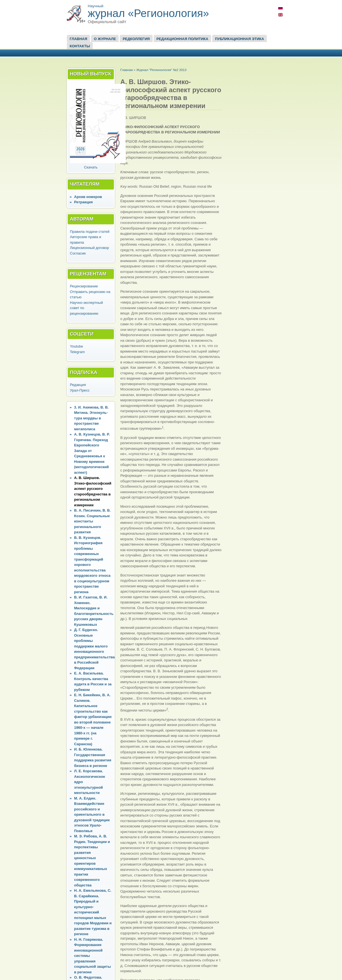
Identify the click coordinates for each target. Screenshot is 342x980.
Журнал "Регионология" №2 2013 (161, 70)
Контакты (80, 46)
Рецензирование (84, 286)
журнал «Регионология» (148, 13)
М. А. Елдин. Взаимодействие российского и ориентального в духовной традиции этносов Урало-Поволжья (92, 815)
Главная (78, 39)
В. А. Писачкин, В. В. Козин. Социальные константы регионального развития (92, 521)
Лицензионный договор (89, 248)
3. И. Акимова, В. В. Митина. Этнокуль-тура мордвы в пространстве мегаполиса (91, 418)
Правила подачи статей (90, 232)
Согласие (78, 253)
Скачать (91, 167)
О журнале (105, 39)
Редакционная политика (182, 39)
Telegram (77, 352)
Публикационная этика (240, 39)
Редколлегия (136, 39)
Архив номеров (88, 197)
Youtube (76, 346)
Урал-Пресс (80, 390)
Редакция (78, 385)
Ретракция (83, 202)
